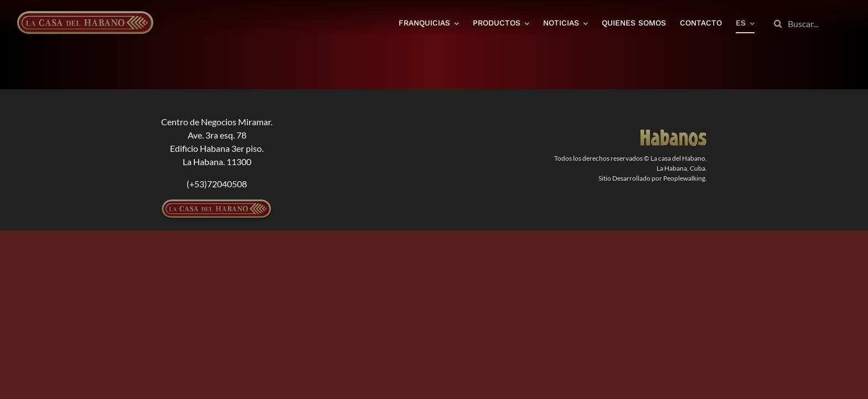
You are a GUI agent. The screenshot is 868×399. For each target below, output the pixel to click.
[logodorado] (674, 134)
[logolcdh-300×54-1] (217, 204)
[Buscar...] (810, 24)
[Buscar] (778, 24)
